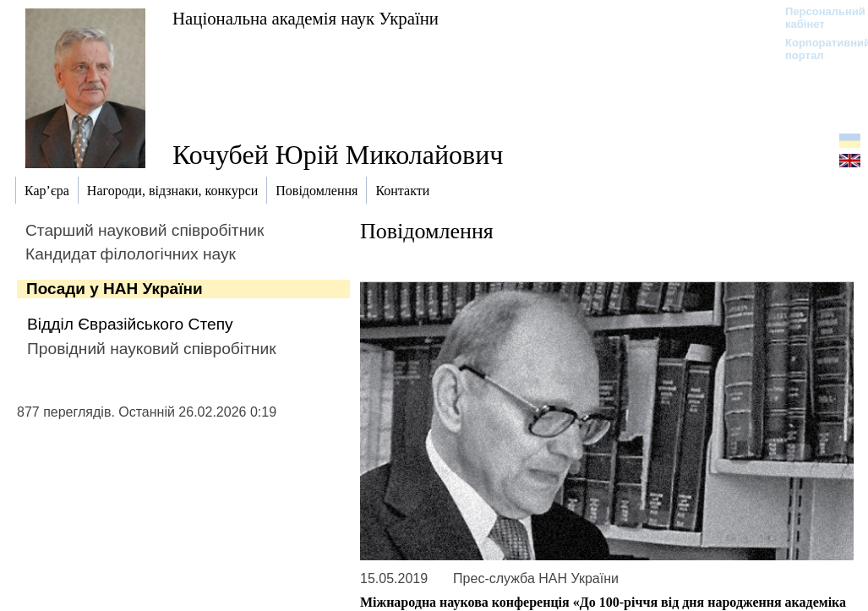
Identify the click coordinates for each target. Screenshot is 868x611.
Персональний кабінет (817, 18)
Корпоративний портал (817, 49)
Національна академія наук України (306, 18)
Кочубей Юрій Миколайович (338, 155)
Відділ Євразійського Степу (130, 324)
